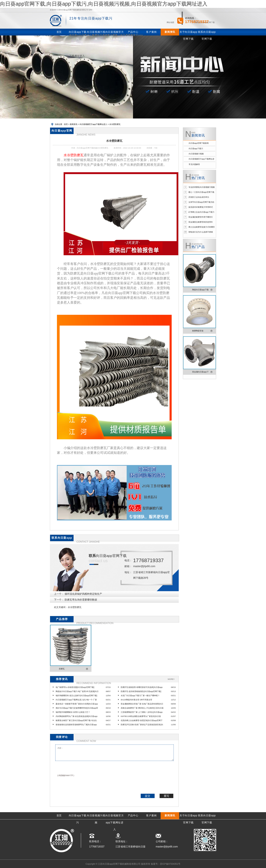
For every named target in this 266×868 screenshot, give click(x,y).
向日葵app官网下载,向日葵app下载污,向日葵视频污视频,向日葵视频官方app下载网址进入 (104, 4)
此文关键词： (61, 607)
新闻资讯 (74, 124)
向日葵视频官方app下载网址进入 (93, 124)
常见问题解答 (194, 164)
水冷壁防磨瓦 (75, 607)
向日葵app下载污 (196, 149)
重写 (166, 796)
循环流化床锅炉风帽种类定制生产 (83, 594)
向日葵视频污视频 (196, 154)
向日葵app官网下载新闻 (199, 143)
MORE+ (171, 679)
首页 (66, 124)
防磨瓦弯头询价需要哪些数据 (81, 600)
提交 (148, 796)
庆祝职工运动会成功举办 (199, 197)
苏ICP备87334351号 (170, 864)
